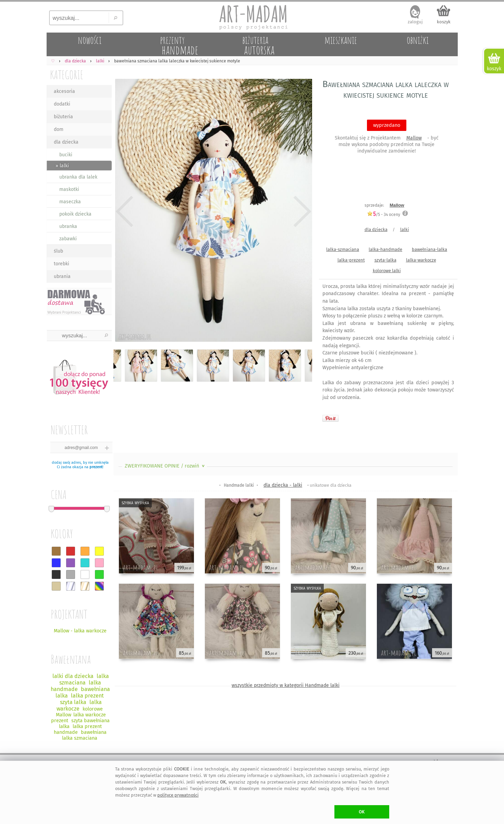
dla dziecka (66, 142)
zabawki (68, 239)
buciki (66, 155)
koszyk (444, 22)
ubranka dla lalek (78, 177)
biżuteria (63, 117)
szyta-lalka (385, 260)
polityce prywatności (178, 795)
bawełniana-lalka (429, 249)
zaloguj (415, 22)
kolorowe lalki (387, 271)
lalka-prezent (351, 260)
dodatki (62, 104)
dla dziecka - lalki (283, 485)
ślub (58, 251)
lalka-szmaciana (343, 249)
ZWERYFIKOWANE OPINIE (165, 466)
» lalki (62, 166)
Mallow (414, 138)
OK (362, 812)
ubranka (68, 226)
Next (301, 212)
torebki (62, 264)
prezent (96, 467)
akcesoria (64, 91)
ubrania (62, 276)
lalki (405, 229)
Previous (125, 212)
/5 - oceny (384, 214)
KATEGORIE (67, 75)
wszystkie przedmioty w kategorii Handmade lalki (286, 685)
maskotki (69, 189)
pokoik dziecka (75, 214)
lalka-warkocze (421, 260)
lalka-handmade (385, 249)
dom (59, 129)
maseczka (70, 202)
